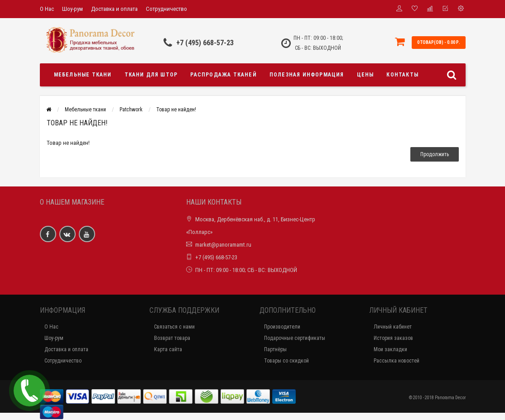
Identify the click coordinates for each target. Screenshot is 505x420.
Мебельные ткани (83, 75)
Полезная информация (307, 75)
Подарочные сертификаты (295, 338)
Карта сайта (168, 349)
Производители (282, 327)
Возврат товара (172, 338)
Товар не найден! (176, 110)
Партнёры (275, 349)
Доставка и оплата (114, 9)
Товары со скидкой (286, 361)
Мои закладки (390, 349)
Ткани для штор (151, 75)
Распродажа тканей (223, 75)
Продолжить (435, 154)
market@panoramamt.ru (223, 245)
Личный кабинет (393, 327)
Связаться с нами (174, 327)
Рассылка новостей (397, 361)
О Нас (47, 9)
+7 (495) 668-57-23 (205, 43)
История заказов (393, 338)
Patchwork (131, 110)
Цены (366, 75)
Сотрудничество (166, 9)
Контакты (402, 75)
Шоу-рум (72, 9)
